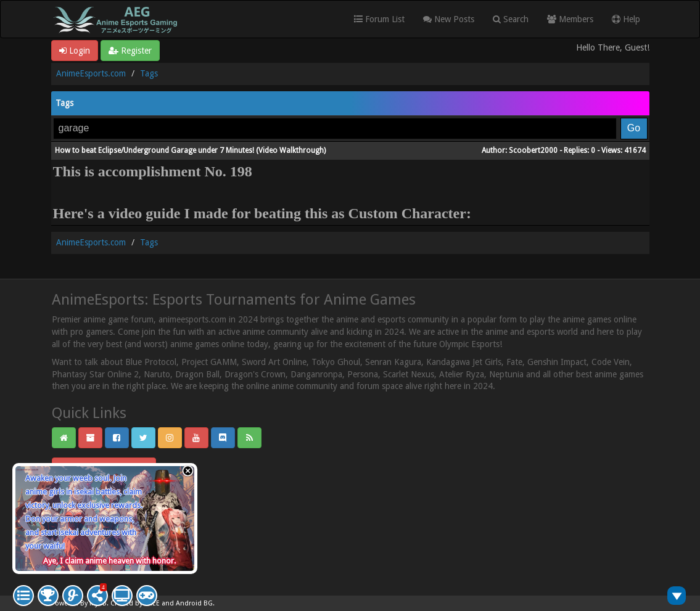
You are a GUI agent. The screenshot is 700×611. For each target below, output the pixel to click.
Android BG (194, 603)
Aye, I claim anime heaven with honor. (109, 561)
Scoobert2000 (533, 150)
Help (626, 19)
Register (130, 51)
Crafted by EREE (135, 603)
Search (511, 19)
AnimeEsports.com (91, 73)
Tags (149, 73)
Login (75, 51)
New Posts (449, 19)
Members (570, 19)
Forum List (379, 19)
